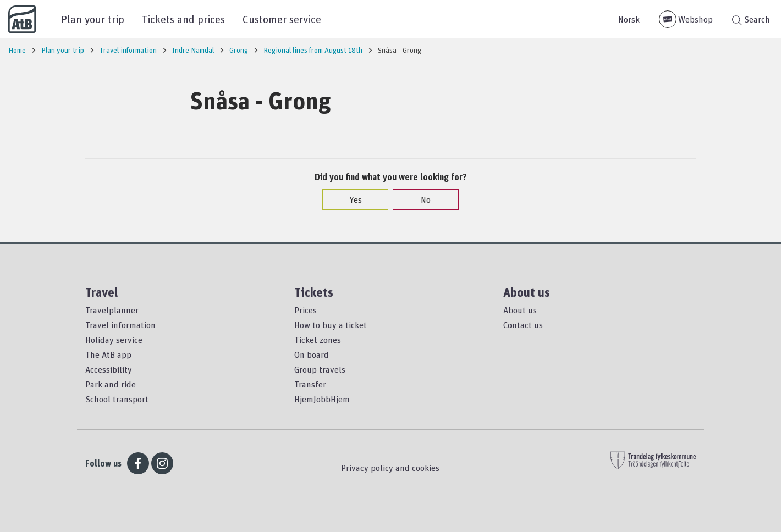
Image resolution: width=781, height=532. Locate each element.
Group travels (320, 369)
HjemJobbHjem (322, 399)
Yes (350, 199)
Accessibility (109, 369)
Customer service (282, 19)
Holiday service (114, 340)
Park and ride (111, 384)
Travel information (120, 325)
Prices (306, 310)
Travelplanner (112, 310)
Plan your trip (93, 19)
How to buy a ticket (331, 325)
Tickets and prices (183, 19)
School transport (117, 399)
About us (520, 310)
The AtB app (108, 354)
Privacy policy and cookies (390, 468)
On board (312, 354)
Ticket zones (318, 340)
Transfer (310, 384)
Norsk (629, 19)
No (420, 199)
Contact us (523, 325)
